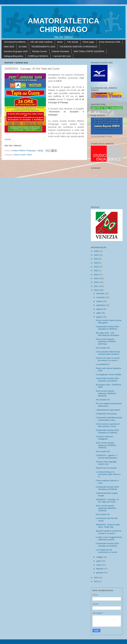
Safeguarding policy (13, 56)
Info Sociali (73, 42)
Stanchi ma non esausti (106, 468)
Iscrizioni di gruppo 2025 (16, 51)
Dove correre (20, 155)
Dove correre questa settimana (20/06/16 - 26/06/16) (106, 393)
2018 (96, 282)
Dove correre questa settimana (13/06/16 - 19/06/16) (106, 445)
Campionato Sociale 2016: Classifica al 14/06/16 (108, 431)
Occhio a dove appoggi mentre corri (106, 463)
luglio (99, 313)
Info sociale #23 (103, 451)
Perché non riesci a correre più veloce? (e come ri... (108, 359)
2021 (96, 271)
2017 (96, 286)
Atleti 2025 (9, 47)
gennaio (100, 573)
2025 (96, 255)
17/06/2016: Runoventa (106, 414)
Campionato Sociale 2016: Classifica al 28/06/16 (108, 328)
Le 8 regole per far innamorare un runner (107, 551)
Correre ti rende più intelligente (104, 438)
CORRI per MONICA (38, 56)
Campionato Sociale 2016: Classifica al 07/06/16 (108, 488)
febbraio (100, 569)
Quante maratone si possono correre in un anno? (109, 532)
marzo (99, 565)
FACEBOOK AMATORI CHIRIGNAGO (79, 47)
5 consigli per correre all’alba (109, 374)
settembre (101, 305)
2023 (96, 263)
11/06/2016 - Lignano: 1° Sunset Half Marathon (107, 456)
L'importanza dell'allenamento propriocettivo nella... (109, 419)
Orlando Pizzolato (60, 51)
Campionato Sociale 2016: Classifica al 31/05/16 (108, 545)
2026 (96, 251)
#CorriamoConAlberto (15, 42)
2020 (96, 275)
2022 (96, 267)
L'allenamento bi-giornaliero (108, 410)
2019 (96, 278)
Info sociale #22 (103, 514)
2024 (96, 259)
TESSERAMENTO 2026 (43, 47)
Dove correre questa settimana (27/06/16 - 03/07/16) (106, 341)
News (60, 42)
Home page (88, 42)
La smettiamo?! (103, 364)
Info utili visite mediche (41, 42)
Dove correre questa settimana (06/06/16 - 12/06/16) (106, 508)
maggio (100, 557)
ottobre (100, 301)
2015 (96, 578)
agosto (100, 309)
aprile (99, 561)
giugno (100, 317)
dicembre (101, 294)
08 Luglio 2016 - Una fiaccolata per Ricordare (108, 334)
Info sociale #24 (103, 348)
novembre (101, 297)
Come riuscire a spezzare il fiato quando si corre (108, 425)
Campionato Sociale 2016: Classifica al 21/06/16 (108, 380)
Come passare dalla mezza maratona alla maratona (108, 353)
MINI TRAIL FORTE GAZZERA (89, 51)
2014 (96, 581)
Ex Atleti (23, 47)
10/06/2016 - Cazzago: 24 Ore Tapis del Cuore (107, 501)
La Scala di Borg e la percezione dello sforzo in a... (108, 474)
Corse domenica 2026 (110, 42)
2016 (96, 290)
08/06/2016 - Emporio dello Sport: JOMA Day (108, 526)
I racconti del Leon (62, 56)
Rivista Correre (40, 51)
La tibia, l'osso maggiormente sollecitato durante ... (109, 538)
